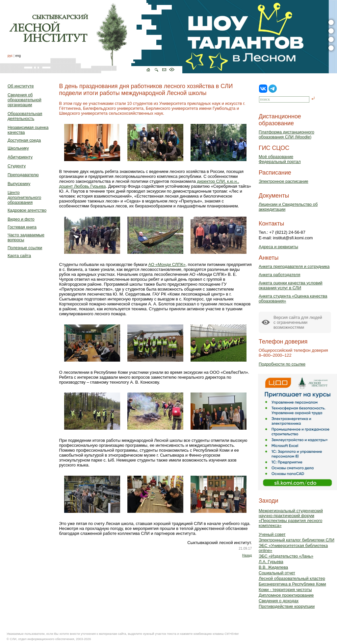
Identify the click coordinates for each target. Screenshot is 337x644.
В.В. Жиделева (273, 567)
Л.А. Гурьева (271, 562)
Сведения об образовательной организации (25, 100)
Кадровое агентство (27, 210)
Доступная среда (24, 140)
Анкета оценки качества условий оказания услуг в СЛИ (291, 285)
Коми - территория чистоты (285, 590)
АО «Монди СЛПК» (167, 264)
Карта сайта (19, 256)
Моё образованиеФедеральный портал (280, 159)
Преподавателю (23, 175)
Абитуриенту (20, 157)
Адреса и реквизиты (278, 247)
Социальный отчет (277, 573)
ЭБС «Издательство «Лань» (286, 556)
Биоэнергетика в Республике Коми (292, 584)
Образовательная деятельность (25, 116)
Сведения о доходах (279, 601)
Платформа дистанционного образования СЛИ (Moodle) (286, 134)
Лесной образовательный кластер (292, 578)
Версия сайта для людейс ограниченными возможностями (298, 322)
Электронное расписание (284, 181)
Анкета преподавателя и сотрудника (294, 266)
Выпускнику (19, 184)
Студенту (17, 166)
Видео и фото (21, 219)
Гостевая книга (22, 227)
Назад (247, 555)
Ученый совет (272, 534)
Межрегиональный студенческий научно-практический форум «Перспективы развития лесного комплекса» (291, 518)
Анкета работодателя (280, 275)
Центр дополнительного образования (24, 197)
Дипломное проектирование (286, 595)
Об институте (21, 86)
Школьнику (18, 148)
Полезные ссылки (25, 248)
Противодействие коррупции (287, 606)
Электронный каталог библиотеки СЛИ (297, 540)
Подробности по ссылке (282, 364)
